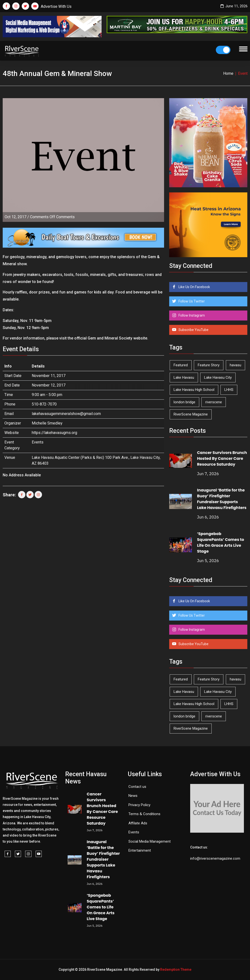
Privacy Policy (139, 805)
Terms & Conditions (144, 814)
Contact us (137, 787)
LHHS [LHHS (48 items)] (229, 390)
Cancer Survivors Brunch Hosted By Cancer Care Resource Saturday (222, 458)
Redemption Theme (176, 970)
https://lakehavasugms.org (54, 433)
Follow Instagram (191, 315)
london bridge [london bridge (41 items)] (184, 402)
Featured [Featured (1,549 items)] (181, 365)
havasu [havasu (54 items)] (235, 365)
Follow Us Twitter (191, 301)
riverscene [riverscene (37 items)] (214, 402)
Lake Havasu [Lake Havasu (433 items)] (184, 377)
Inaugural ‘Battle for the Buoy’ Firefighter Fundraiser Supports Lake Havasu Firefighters (222, 499)
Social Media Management (150, 841)
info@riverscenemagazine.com (215, 858)
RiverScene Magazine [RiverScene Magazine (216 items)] (191, 414)
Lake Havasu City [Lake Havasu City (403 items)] (218, 377)
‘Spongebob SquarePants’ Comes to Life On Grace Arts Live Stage (221, 542)
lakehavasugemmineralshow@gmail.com (66, 414)
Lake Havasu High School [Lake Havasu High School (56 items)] (194, 390)
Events (38, 442)
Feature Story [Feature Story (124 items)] (209, 365)
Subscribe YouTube (193, 330)
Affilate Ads (138, 823)
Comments (52, 217)
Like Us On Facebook (194, 287)
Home (228, 73)
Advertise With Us (56, 6)
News (133, 796)
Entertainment (140, 850)
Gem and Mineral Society (110, 338)
